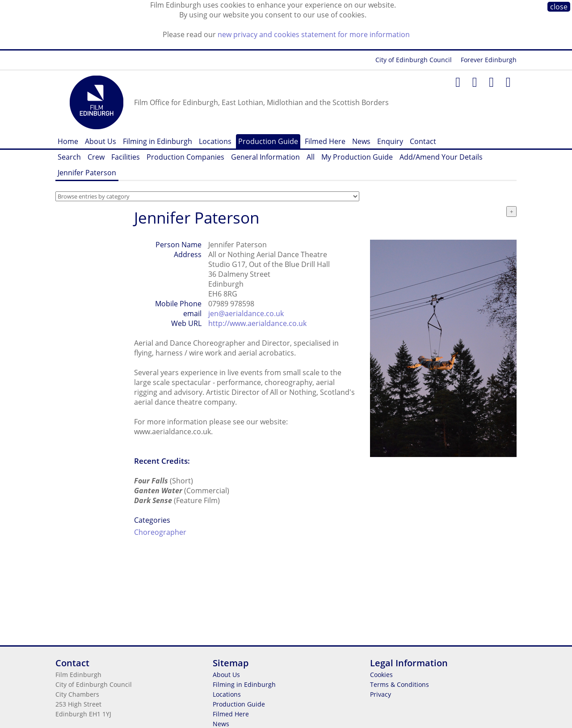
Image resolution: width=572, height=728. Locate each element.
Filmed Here (325, 141)
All (311, 157)
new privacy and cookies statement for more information (314, 34)
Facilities (126, 157)
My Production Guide (357, 157)
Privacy (381, 694)
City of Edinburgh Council (414, 60)
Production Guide (268, 141)
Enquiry (390, 141)
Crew (96, 157)
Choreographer (160, 532)
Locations (215, 141)
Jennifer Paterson (87, 173)
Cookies (381, 675)
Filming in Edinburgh (158, 141)
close (559, 7)
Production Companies (185, 157)
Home (68, 141)
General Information (265, 157)
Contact (423, 141)
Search (69, 157)
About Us (101, 141)
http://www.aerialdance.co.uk (257, 323)
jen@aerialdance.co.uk (246, 313)
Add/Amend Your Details (441, 157)
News (361, 141)
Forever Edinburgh (489, 60)
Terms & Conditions (400, 684)
